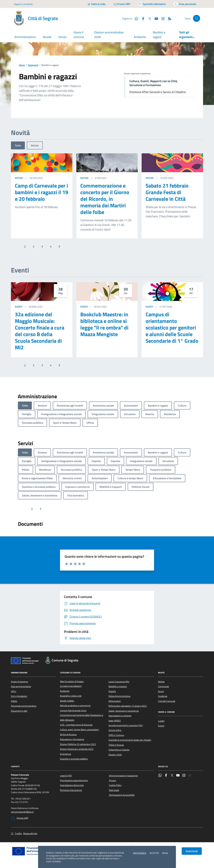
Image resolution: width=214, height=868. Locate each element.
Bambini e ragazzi (159, 35)
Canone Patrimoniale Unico (73, 711)
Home (22, 65)
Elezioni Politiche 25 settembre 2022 (78, 744)
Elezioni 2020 (115, 755)
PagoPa (112, 691)
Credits (18, 834)
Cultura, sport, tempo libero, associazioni (79, 730)
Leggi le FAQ (66, 776)
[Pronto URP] (122, 4)
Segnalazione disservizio (72, 785)
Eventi (19, 307)
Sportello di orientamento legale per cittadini (130, 740)
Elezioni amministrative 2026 (109, 35)
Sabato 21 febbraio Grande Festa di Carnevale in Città (167, 192)
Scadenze (163, 696)
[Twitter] (148, 18)
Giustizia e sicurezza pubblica (74, 759)
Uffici (13, 691)
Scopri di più (192, 851)
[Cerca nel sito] (197, 18)
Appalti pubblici (67, 701)
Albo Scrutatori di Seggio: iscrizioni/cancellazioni (72, 684)
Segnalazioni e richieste (120, 716)
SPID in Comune (116, 735)
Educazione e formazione (72, 739)
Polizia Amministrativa (119, 696)
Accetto (154, 853)
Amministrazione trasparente (123, 776)
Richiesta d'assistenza (71, 790)
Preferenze (140, 853)
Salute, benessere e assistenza (124, 711)
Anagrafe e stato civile (71, 696)
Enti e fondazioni (19, 696)
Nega (165, 853)
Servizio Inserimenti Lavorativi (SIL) (126, 725)
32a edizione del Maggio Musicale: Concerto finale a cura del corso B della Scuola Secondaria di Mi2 (40, 331)
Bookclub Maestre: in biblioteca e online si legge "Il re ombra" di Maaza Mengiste (104, 324)
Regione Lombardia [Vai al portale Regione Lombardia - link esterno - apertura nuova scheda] (23, 4)
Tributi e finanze (116, 745)
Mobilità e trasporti (118, 686)
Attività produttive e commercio (75, 706)
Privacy (113, 780)
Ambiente (140, 37)
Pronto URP (20, 818)
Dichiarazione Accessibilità (122, 795)
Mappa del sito (30, 834)
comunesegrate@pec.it (22, 812)
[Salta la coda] (96, 4)
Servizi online (115, 730)
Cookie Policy (115, 785)
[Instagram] (162, 18)
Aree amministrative (21, 686)
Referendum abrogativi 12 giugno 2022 (128, 706)
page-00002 (115, 721)
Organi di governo (19, 682)
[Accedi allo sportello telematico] (152, 4)
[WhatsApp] (135, 18)
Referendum (115, 701)
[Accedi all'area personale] (185, 4)
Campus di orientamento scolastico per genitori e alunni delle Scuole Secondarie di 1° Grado (172, 328)
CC (12, 834)
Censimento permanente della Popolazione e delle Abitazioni (82, 717)
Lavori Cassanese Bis (119, 682)
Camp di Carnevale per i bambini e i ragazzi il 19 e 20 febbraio (42, 192)
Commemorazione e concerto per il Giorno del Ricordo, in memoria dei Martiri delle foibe (105, 199)
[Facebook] (142, 18)
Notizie (35, 145)
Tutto (18, 145)
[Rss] (168, 18)
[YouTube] (155, 18)
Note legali (114, 790)
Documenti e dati (19, 711)
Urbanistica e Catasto (119, 750)
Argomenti (33, 65)
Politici (14, 701)
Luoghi (161, 721)
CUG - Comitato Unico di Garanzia (76, 725)
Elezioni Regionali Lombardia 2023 (77, 749)
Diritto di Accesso (68, 734)
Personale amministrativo (24, 706)
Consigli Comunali (167, 701)
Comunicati (163, 686)
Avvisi (161, 691)
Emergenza (66, 754)
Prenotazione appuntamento (74, 780)
